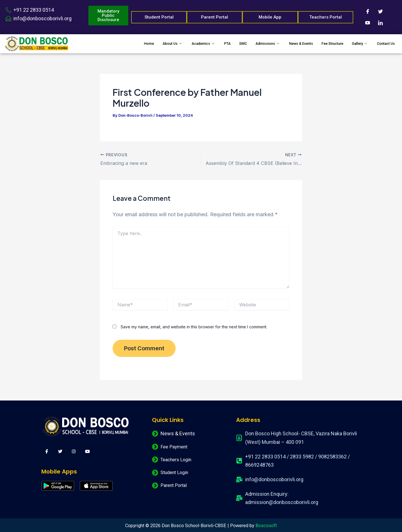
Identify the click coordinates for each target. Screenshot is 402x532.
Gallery (354, 44)
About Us (142, 44)
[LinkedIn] (380, 23)
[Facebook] (368, 11)
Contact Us (384, 44)
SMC (220, 44)
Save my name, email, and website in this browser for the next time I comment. (194, 326)
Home (115, 44)
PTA (203, 44)
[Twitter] (380, 11)
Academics (176, 44)
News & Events (285, 44)
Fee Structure (322, 44)
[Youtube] (368, 23)
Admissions (247, 44)
